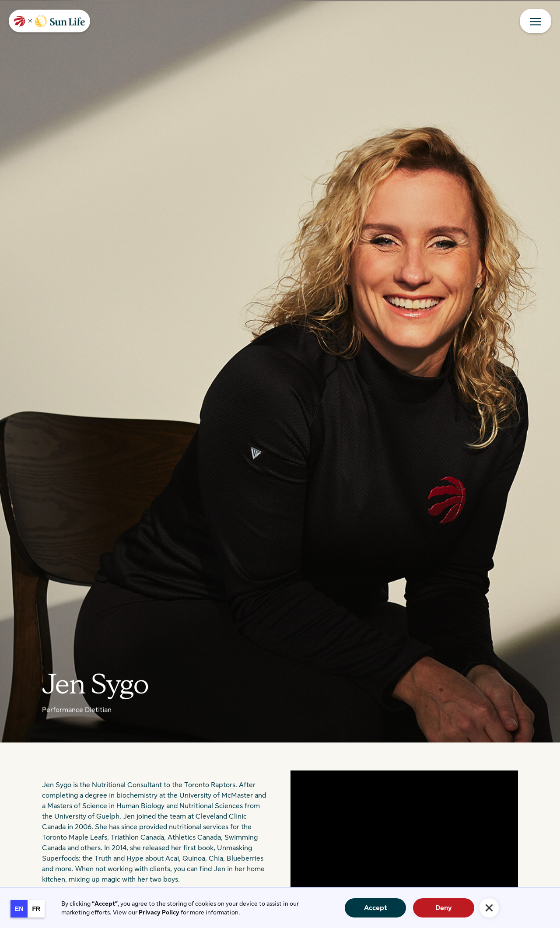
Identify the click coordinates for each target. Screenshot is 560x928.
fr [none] (36, 909)
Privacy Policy (159, 912)
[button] (489, 908)
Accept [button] (376, 908)
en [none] (19, 909)
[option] (36, 909)
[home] (49, 21)
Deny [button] (444, 908)
